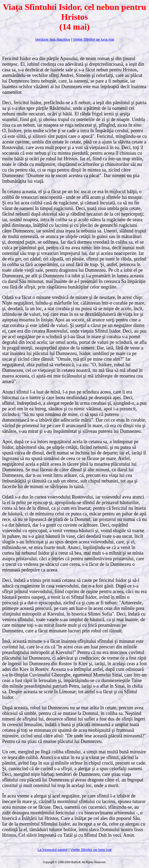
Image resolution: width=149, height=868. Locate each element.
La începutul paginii (53, 850)
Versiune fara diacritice (53, 39)
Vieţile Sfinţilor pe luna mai (94, 39)
